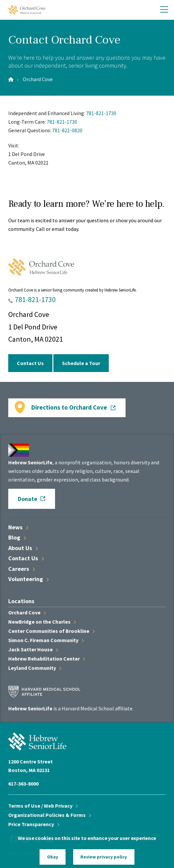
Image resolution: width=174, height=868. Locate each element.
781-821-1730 (101, 113)
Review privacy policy (104, 857)
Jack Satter (33, 649)
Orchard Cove (38, 79)
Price (34, 824)
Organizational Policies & (50, 815)
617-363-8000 (23, 784)
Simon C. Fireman (46, 640)
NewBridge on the (42, 622)
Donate (28, 499)
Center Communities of (51, 631)
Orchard (27, 612)
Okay (53, 857)
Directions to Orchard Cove (69, 407)
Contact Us (30, 363)
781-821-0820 (67, 130)
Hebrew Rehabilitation (47, 659)
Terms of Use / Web (43, 806)
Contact (26, 558)
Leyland (35, 668)
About (23, 548)
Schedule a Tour (81, 363)
